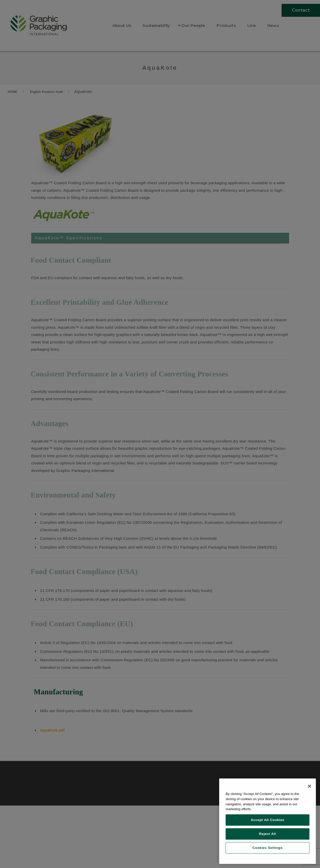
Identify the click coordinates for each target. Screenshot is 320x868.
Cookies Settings (268, 848)
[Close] (309, 786)
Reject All (268, 834)
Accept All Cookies (267, 820)
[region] (268, 821)
